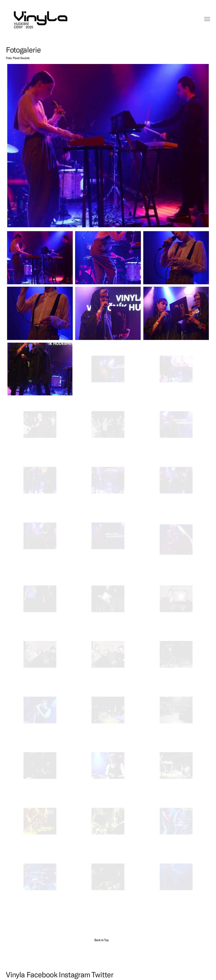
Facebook (42, 974)
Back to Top (101, 940)
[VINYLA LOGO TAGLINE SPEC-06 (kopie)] (41, 19)
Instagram (75, 974)
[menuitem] (205, 19)
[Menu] (205, 19)
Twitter (102, 974)
